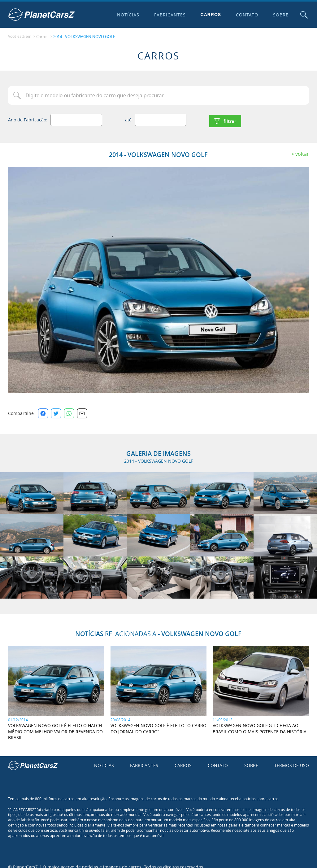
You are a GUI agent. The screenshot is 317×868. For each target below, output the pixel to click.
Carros (207, 15)
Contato (244, 15)
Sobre (277, 15)
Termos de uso (292, 759)
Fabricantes (166, 15)
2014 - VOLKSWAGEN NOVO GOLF (82, 34)
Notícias (124, 15)
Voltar (302, 147)
